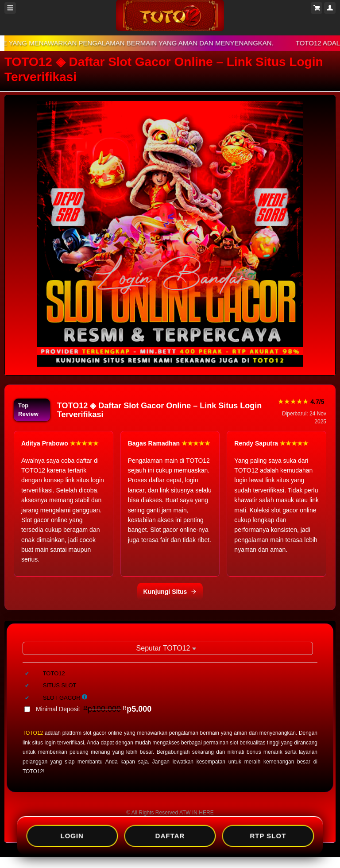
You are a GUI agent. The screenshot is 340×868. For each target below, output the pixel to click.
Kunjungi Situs (170, 592)
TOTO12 (33, 733)
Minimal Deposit (94, 709)
